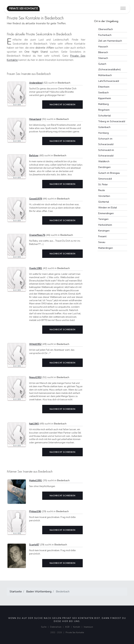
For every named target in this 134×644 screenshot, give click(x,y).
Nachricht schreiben (62, 105)
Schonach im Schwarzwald (106, 142)
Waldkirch (104, 161)
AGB (67, 627)
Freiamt (102, 236)
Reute (102, 190)
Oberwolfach (106, 29)
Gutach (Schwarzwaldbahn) (109, 67)
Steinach (103, 58)
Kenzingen (104, 231)
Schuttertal (105, 116)
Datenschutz (56, 627)
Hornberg (103, 133)
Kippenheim (105, 98)
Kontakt (77, 627)
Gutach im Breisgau (109, 173)
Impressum (88, 627)
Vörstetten (104, 196)
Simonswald (105, 179)
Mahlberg (103, 104)
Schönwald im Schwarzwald (106, 153)
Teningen (103, 219)
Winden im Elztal (108, 208)
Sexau (102, 242)
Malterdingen (106, 248)
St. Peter (103, 185)
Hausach (103, 47)
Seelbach (103, 93)
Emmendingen (106, 213)
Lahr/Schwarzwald (109, 81)
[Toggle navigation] (123, 8)
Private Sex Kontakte (75, 633)
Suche (44, 627)
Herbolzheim (105, 225)
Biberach (103, 52)
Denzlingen (104, 167)
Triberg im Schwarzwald (112, 121)
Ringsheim (104, 110)
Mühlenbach (105, 75)
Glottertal (104, 202)
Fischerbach (105, 35)
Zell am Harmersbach (110, 41)
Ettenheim (104, 87)
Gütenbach (104, 127)
